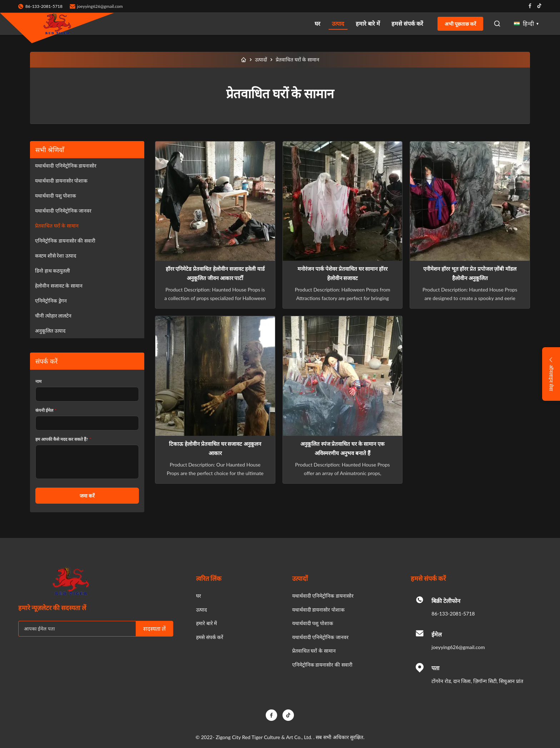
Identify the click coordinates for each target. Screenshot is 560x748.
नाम (38, 381)
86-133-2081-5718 (453, 614)
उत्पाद (338, 23)
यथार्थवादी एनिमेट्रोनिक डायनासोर (66, 166)
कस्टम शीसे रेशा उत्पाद (56, 256)
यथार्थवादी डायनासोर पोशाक (61, 181)
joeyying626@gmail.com (100, 6)
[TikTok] (288, 715)
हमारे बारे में (368, 23)
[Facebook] (271, 715)
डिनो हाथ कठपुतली (52, 271)
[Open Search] (497, 24)
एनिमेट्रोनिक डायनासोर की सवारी (65, 241)
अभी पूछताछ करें (460, 24)
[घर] (244, 60)
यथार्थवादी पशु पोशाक (56, 196)
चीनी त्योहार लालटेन (53, 316)
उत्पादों (261, 59)
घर (317, 23)
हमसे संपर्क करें (407, 23)
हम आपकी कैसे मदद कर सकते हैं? (63, 439)
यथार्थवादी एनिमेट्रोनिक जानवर (63, 211)
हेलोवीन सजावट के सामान (59, 286)
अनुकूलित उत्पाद (50, 331)
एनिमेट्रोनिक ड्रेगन (51, 301)
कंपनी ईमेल (46, 410)
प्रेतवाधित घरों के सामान (57, 226)
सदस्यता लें (154, 629)
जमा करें (87, 496)
